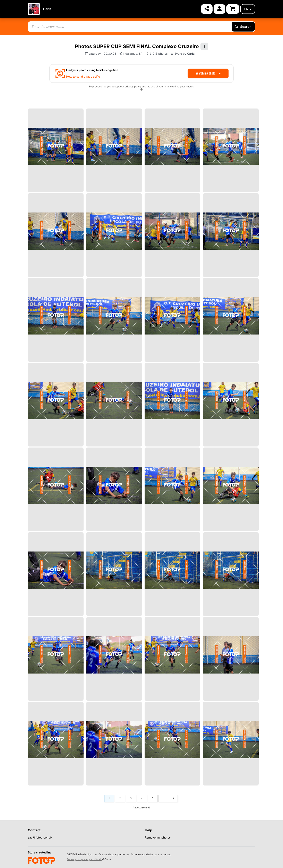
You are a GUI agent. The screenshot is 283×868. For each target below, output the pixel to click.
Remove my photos (158, 837)
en (248, 9)
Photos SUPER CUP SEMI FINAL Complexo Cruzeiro (137, 46)
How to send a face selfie (83, 76)
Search (243, 27)
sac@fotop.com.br (40, 837)
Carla (47, 9)
